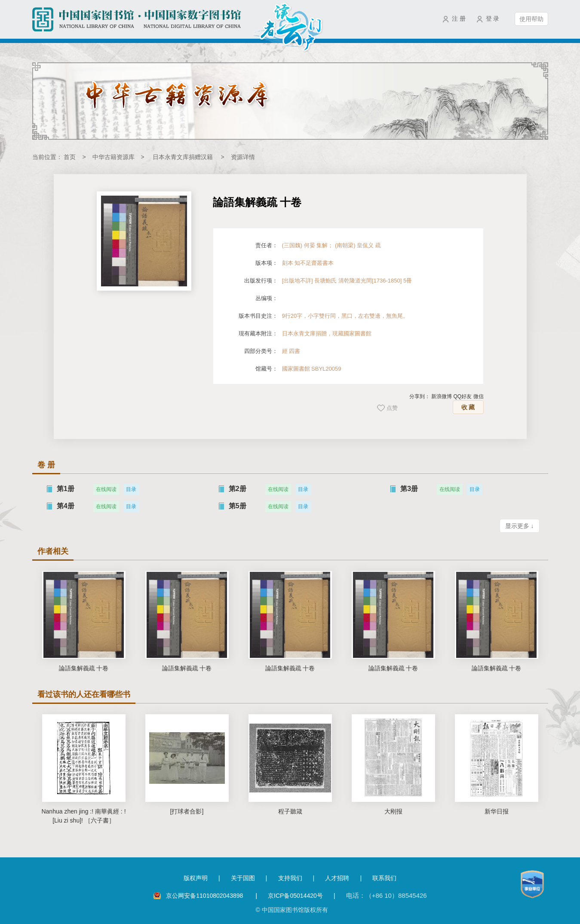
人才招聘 (337, 878)
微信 (479, 396)
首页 (70, 157)
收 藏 (468, 407)
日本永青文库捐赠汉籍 (183, 157)
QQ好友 (462, 396)
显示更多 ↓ (520, 526)
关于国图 (243, 878)
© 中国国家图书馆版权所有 (292, 910)
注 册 (459, 18)
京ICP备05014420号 (295, 896)
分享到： (420, 396)
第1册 (66, 489)
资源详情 (243, 157)
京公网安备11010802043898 (205, 896)
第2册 (238, 489)
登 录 (493, 18)
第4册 (66, 506)
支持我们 (290, 878)
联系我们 (384, 878)
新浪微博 (442, 396)
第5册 (238, 506)
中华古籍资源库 (114, 157)
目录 (131, 489)
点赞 (392, 408)
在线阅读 (106, 489)
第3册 (409, 489)
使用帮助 (531, 19)
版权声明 (196, 878)
